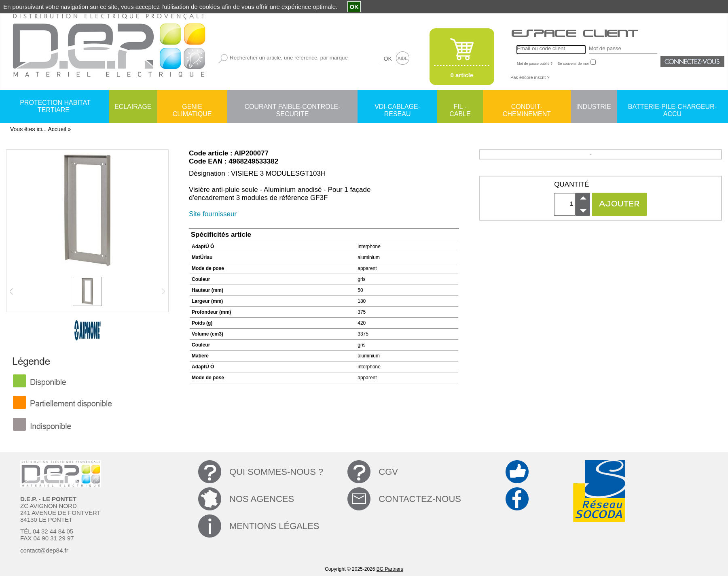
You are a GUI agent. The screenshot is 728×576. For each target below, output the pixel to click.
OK (388, 59)
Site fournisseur (213, 214)
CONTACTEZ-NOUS (420, 499)
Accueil (57, 129)
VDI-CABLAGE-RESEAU (397, 107)
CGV (388, 472)
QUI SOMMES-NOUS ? (276, 472)
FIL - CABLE (460, 107)
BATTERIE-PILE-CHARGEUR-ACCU (672, 107)
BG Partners (390, 569)
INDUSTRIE (594, 107)
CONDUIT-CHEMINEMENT (527, 107)
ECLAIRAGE (133, 107)
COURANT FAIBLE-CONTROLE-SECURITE (292, 107)
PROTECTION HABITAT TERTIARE (55, 106)
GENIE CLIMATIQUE (192, 107)
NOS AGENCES (262, 499)
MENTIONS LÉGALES (274, 526)
